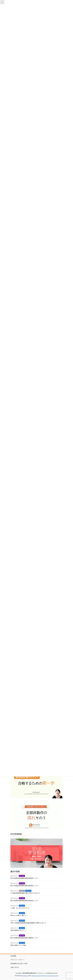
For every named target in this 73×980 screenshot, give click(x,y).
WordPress (25, 976)
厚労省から (22, 891)
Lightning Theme (36, 976)
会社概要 (13, 956)
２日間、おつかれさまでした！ (20, 908)
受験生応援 (28, 891)
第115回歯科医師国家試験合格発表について (24, 938)
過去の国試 (22, 876)
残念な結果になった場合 (18, 945)
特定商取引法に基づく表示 (19, 964)
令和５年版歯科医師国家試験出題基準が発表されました (28, 923)
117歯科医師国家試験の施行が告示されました (25, 893)
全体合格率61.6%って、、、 (19, 930)
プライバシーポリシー (18, 960)
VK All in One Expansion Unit (50, 976)
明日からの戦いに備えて (18, 915)
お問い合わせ (15, 967)
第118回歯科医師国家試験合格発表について (24, 878)
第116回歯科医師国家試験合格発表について (24, 901)
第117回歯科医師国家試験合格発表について (24, 886)
